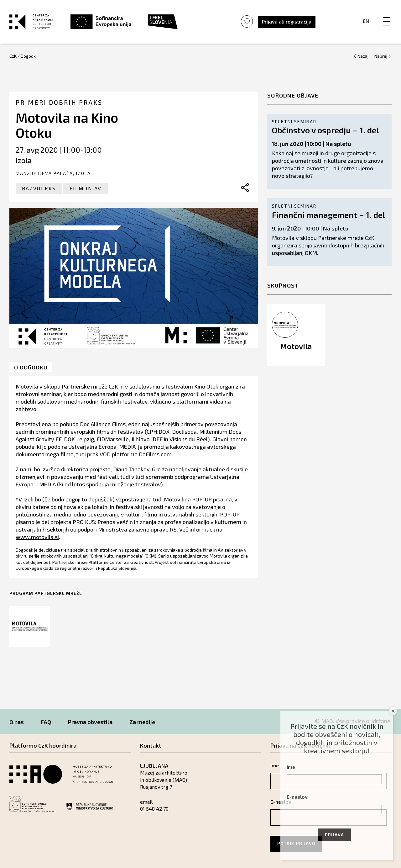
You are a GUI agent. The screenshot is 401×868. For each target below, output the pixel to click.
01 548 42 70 (154, 809)
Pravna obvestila (90, 722)
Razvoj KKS (39, 188)
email (146, 802)
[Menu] (387, 15)
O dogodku (31, 367)
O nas (17, 722)
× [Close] (393, 711)
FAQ (46, 722)
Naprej (381, 56)
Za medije (142, 722)
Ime (291, 767)
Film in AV (86, 188)
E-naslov (297, 797)
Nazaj (363, 56)
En (366, 21)
